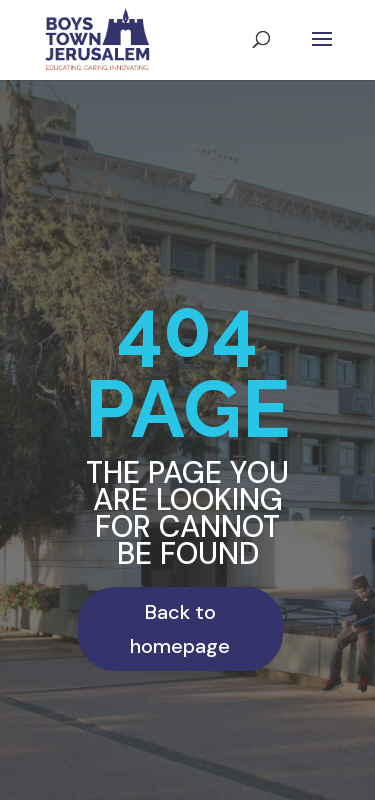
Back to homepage (180, 629)
